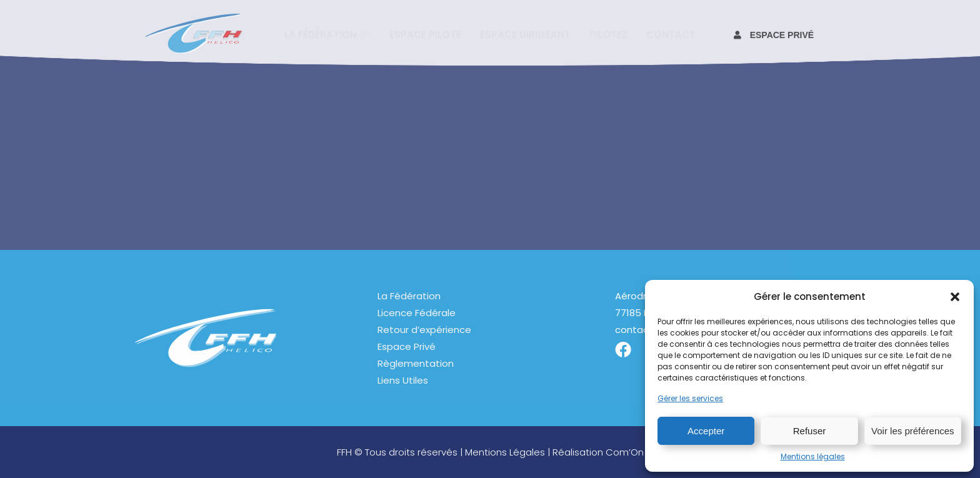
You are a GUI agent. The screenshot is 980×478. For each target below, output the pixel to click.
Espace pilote (425, 33)
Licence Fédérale (417, 313)
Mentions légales (813, 456)
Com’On (625, 452)
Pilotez (608, 33)
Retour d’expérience (424, 330)
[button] (955, 297)
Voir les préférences (913, 431)
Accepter (706, 431)
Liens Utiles (403, 380)
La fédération (327, 33)
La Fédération (409, 296)
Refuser (810, 431)
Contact (671, 33)
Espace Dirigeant (525, 33)
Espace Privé (407, 346)
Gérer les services (690, 398)
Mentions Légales (505, 452)
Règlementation (416, 363)
